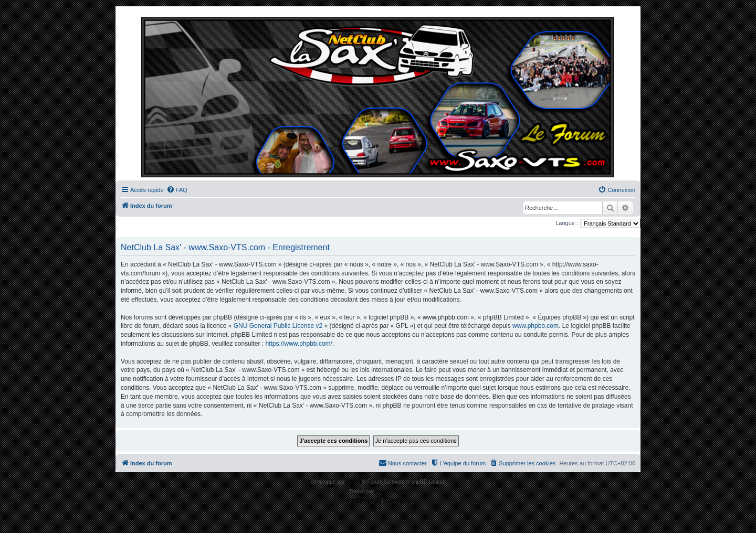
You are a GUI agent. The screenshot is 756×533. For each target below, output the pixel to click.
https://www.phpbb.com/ (298, 344)
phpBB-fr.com (391, 491)
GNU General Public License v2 (278, 326)
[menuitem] (177, 190)
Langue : (567, 223)
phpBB (354, 482)
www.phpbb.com (535, 326)
